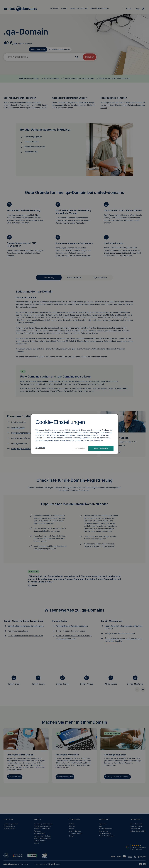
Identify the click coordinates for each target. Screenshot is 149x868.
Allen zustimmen (101, 448)
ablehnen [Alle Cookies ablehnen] (43, 440)
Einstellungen (79, 448)
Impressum (40, 448)
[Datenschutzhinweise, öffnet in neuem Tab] (93, 440)
